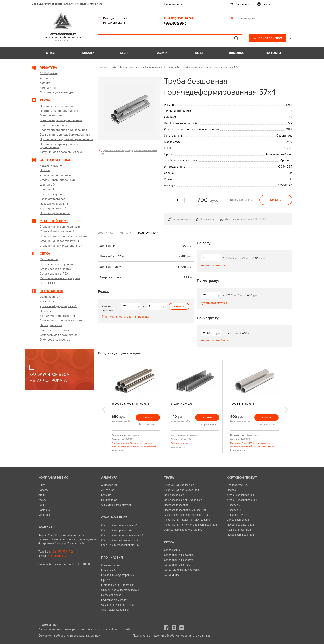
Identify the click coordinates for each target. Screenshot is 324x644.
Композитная (109, 500)
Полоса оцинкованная (240, 535)
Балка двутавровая (239, 520)
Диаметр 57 (173, 67)
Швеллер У (234, 505)
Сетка (169, 542)
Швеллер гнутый (237, 515)
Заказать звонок (175, 23)
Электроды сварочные (115, 610)
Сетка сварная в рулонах (179, 555)
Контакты (274, 53)
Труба (114, 67)
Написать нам (173, 4)
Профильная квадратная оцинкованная (188, 520)
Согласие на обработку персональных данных (69, 636)
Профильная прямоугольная (181, 490)
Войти (266, 4)
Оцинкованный (110, 565)
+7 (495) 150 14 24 (63, 552)
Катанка (106, 495)
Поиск (236, 38)
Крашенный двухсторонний (118, 575)
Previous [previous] (104, 410)
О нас (50, 53)
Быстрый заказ (182, 219)
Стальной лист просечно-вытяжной (122, 535)
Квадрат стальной (238, 485)
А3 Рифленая (109, 485)
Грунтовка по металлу (114, 600)
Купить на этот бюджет (216, 340)
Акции (125, 53)
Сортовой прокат (242, 477)
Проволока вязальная (240, 525)
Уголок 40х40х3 (182, 404)
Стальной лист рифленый (116, 530)
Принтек (106, 580)
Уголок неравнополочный (242, 500)
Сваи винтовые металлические (120, 590)
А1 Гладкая (108, 490)
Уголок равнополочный (241, 495)
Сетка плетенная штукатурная (182, 570)
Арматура (109, 477)
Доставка (236, 53)
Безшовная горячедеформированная (142, 67)
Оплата (126, 233)
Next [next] (287, 410)
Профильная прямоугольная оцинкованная (190, 525)
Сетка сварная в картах (178, 560)
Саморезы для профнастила (118, 605)
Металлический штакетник (117, 585)
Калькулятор (148, 233)
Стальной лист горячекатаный (120, 540)
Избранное (243, 4)
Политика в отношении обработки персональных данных (171, 636)
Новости (88, 53)
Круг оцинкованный (239, 530)
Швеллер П (234, 510)
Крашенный (108, 570)
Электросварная (174, 495)
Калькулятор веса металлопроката (115, 21)
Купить (276, 200)
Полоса (231, 490)
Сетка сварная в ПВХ (177, 565)
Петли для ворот (111, 595)
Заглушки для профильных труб (183, 530)
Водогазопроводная (176, 505)
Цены (199, 53)
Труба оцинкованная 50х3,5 (130, 404)
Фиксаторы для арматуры (117, 505)
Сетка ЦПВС (172, 575)
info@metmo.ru (57, 556)
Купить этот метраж (214, 303)
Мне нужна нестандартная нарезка (126, 317)
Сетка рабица (172, 550)
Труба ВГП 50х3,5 (242, 404)
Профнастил (112, 558)
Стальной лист (114, 517)
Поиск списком (270, 38)
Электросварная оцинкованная (183, 500)
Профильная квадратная (179, 485)
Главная (102, 67)
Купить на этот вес (213, 266)
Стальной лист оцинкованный (119, 525)
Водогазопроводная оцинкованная (185, 510)
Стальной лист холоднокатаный (120, 545)
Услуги (162, 53)
